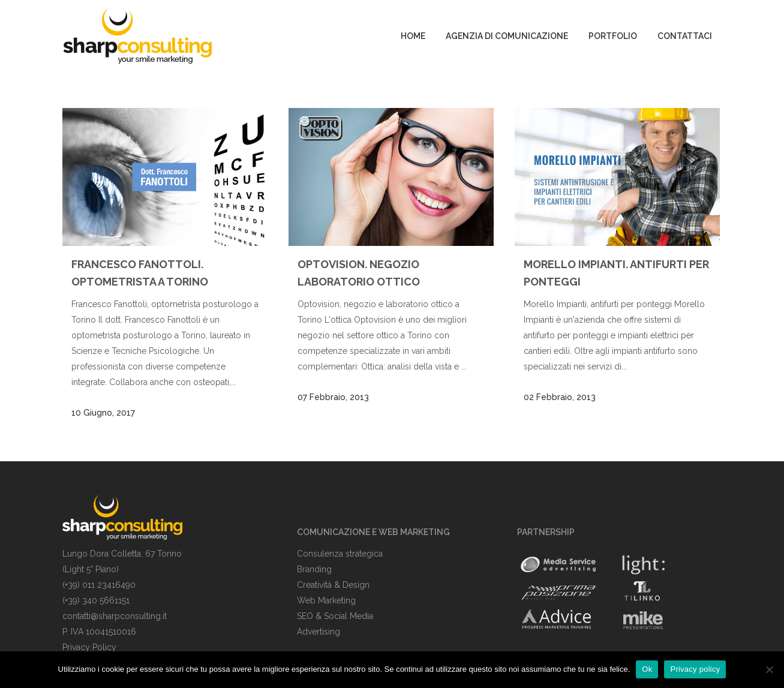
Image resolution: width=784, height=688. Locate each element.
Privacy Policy (89, 647)
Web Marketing (326, 600)
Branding (314, 569)
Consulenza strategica (340, 554)
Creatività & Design (333, 585)
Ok (647, 669)
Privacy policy (695, 669)
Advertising (319, 632)
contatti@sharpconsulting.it (115, 616)
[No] (769, 669)
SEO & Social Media (335, 616)
